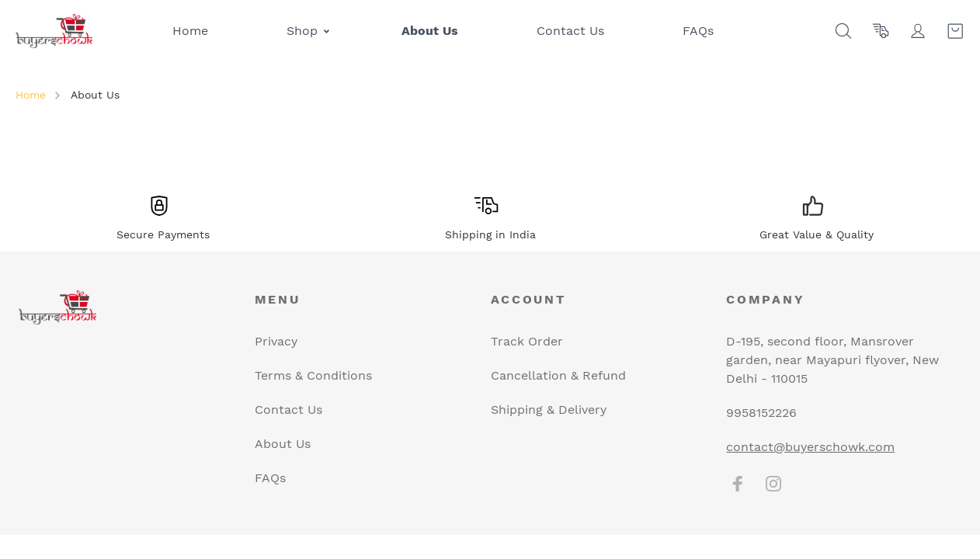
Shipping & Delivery (549, 410)
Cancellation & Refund (558, 375)
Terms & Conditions (313, 375)
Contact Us (288, 410)
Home (31, 95)
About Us (283, 444)
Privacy (276, 341)
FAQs (270, 478)
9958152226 (761, 413)
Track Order (527, 341)
